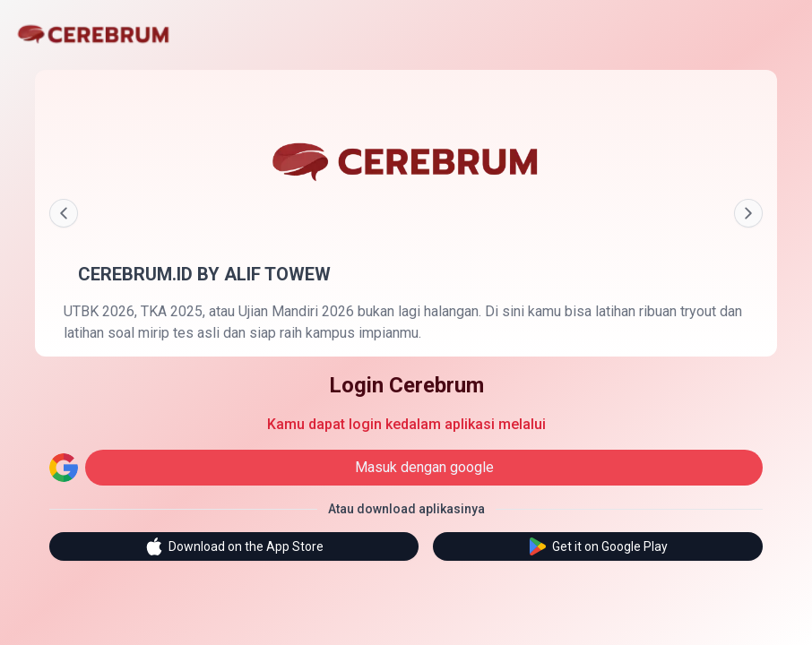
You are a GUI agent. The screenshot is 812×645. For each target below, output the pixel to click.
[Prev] (64, 213)
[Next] (748, 213)
